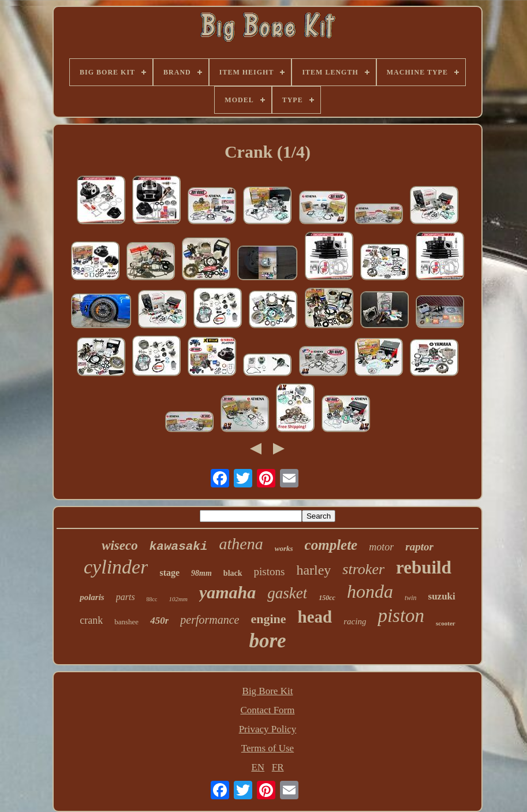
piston (401, 616)
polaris (92, 597)
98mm (201, 573)
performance (210, 620)
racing (355, 621)
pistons (270, 571)
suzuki (442, 596)
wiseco (120, 545)
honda (370, 591)
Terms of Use (268, 748)
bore (267, 641)
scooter (446, 623)
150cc (327, 598)
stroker (363, 569)
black (233, 573)
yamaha (227, 592)
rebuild (424, 567)
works (284, 548)
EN (258, 767)
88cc (152, 599)
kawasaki (179, 547)
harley (313, 570)
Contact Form (268, 710)
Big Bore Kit (268, 691)
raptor (419, 547)
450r (159, 621)
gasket (287, 593)
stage (169, 573)
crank (91, 620)
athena (241, 544)
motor (381, 547)
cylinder (116, 567)
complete (331, 545)
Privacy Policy (268, 729)
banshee (126, 622)
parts (126, 597)
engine (268, 619)
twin (411, 598)
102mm (178, 599)
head (315, 617)
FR (278, 767)
